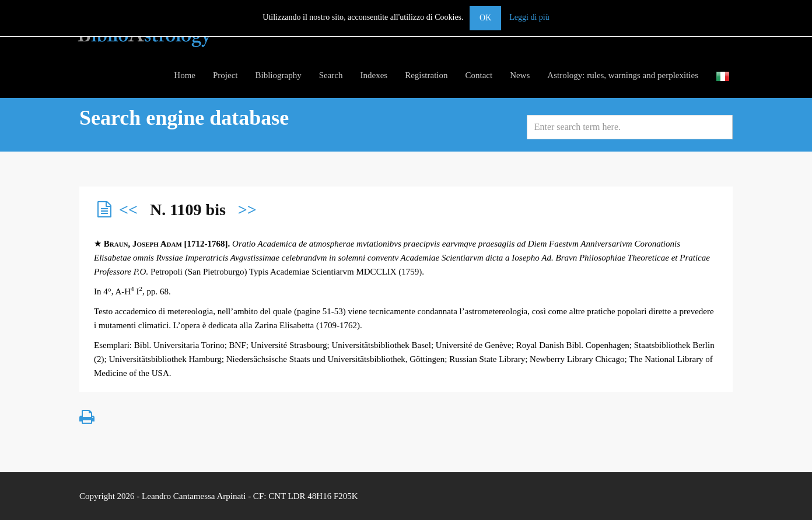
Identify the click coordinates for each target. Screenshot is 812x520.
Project (225, 75)
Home (185, 75)
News (520, 75)
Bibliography (279, 75)
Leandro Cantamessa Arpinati (194, 496)
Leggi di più (529, 17)
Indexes (374, 75)
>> (247, 210)
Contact (479, 75)
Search (331, 75)
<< (128, 210)
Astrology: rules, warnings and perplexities (623, 75)
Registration (426, 75)
